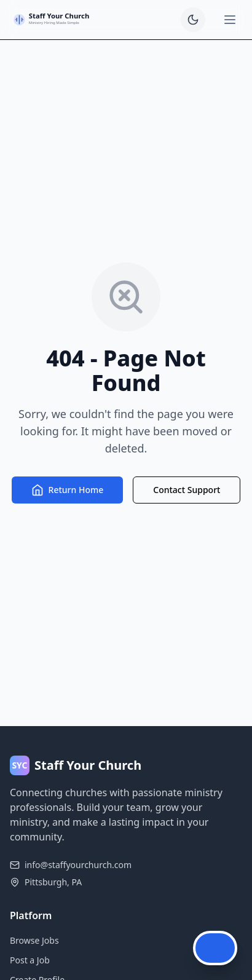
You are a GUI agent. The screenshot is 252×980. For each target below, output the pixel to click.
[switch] (193, 20)
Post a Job (30, 960)
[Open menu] (230, 20)
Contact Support (187, 490)
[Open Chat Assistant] (215, 948)
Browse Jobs (34, 940)
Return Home (68, 490)
